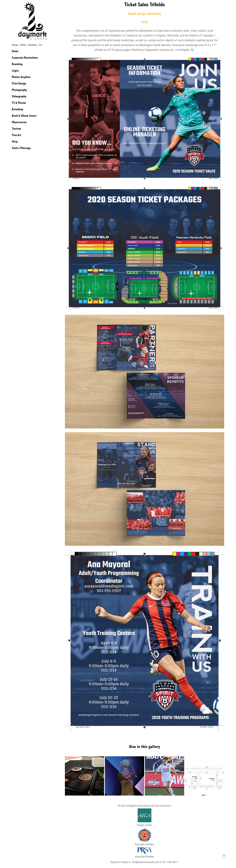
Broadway (18, 109)
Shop (15, 142)
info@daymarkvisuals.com (145, 862)
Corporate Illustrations (25, 58)
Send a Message (21, 148)
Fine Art (17, 135)
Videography (19, 96)
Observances (19, 122)
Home (15, 51)
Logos (15, 71)
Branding (17, 64)
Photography (19, 90)
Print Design (19, 83)
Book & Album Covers (24, 116)
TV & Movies (19, 103)
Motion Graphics (21, 77)
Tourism (16, 129)
